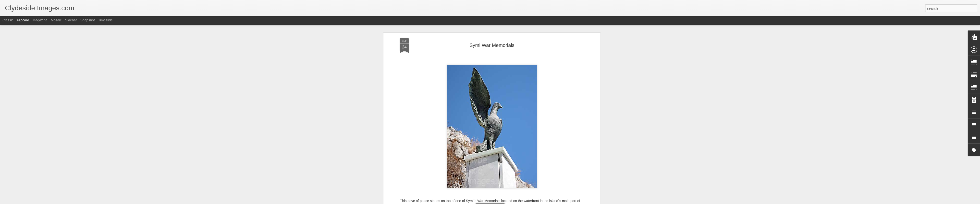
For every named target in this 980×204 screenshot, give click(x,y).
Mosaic (56, 20)
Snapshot (88, 20)
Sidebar (71, 20)
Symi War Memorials (492, 45)
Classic (8, 20)
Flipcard (23, 20)
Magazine (40, 20)
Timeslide (105, 20)
